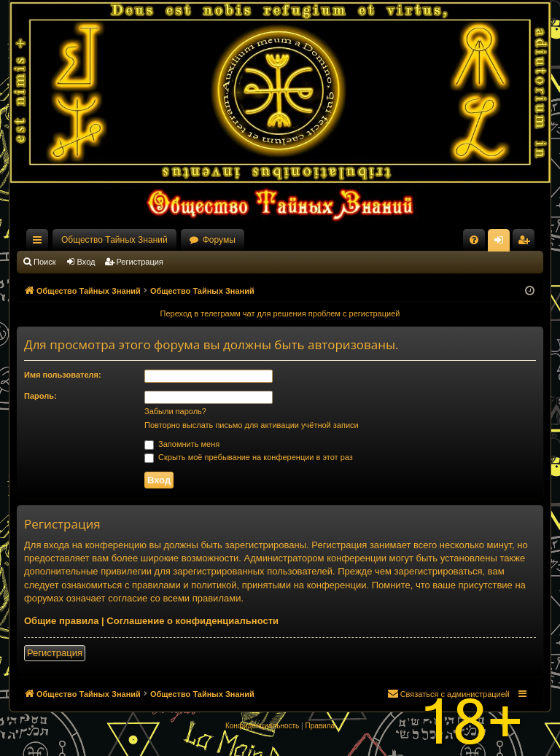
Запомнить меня (182, 444)
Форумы (219, 240)
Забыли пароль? (175, 411)
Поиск (44, 262)
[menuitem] (474, 240)
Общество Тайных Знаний (114, 240)
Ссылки (40, 243)
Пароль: (40, 396)
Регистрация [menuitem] (526, 243)
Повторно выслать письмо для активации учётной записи (252, 425)
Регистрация (140, 262)
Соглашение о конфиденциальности (192, 621)
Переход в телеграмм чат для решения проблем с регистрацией (280, 313)
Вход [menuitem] (502, 243)
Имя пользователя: (63, 375)
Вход (86, 262)
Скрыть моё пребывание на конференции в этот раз (249, 457)
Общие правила (61, 621)
